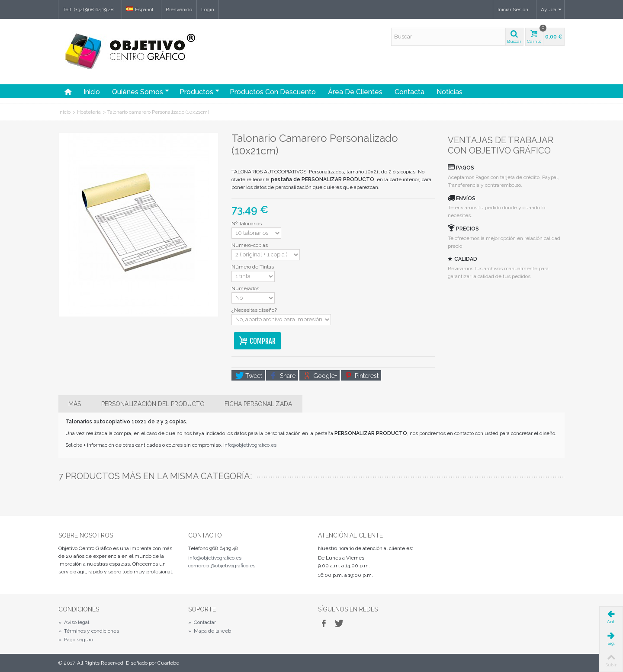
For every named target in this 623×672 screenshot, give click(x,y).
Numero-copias (250, 245)
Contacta (409, 92)
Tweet (249, 376)
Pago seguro (76, 640)
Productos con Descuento (273, 92)
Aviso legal (74, 622)
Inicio (92, 92)
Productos (199, 92)
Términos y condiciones (89, 631)
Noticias (450, 92)
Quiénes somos (141, 92)
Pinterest (362, 376)
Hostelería (89, 112)
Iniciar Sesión (513, 10)
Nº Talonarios (247, 224)
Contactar (202, 622)
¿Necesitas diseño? (255, 310)
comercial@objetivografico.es (222, 566)
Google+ (320, 376)
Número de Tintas (254, 267)
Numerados (246, 288)
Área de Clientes (355, 92)
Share (283, 376)
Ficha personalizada (258, 404)
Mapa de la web (210, 631)
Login (208, 10)
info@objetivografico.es (250, 445)
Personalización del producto (153, 404)
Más (75, 404)
